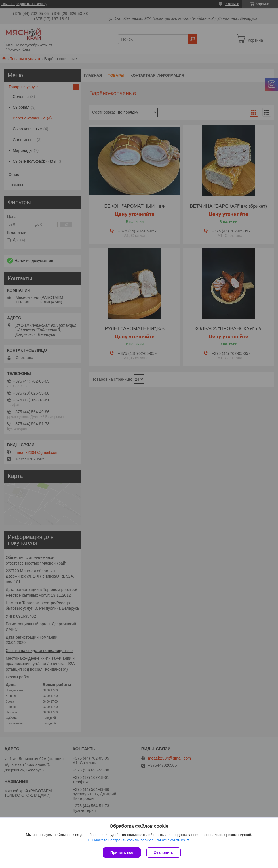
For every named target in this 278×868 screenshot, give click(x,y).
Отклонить (164, 853)
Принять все (122, 853)
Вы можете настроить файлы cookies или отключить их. (137, 840)
